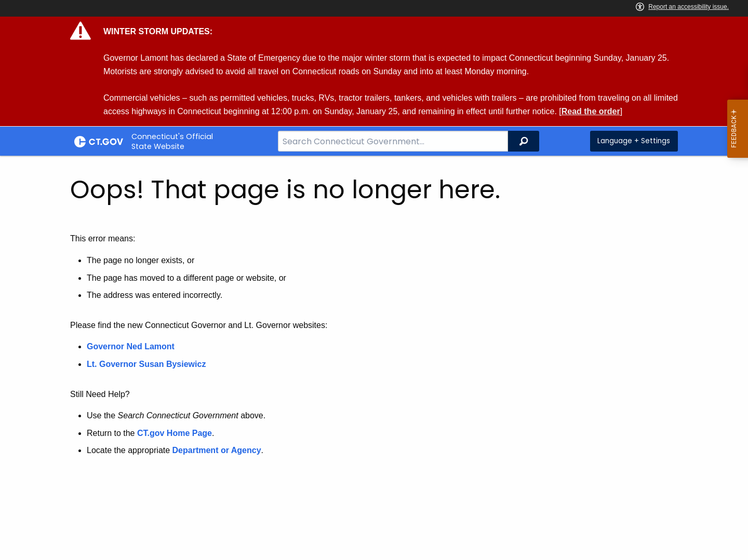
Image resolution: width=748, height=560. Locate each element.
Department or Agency (217, 450)
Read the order (591, 111)
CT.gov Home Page (175, 433)
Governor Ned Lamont (131, 346)
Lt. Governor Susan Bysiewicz (148, 364)
